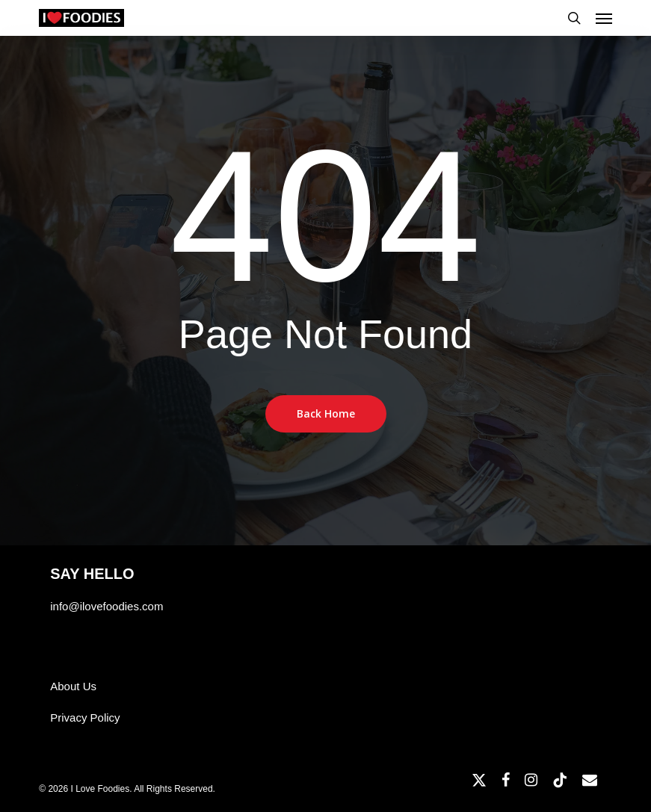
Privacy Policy (85, 718)
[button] (604, 18)
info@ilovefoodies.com (107, 606)
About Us (73, 686)
